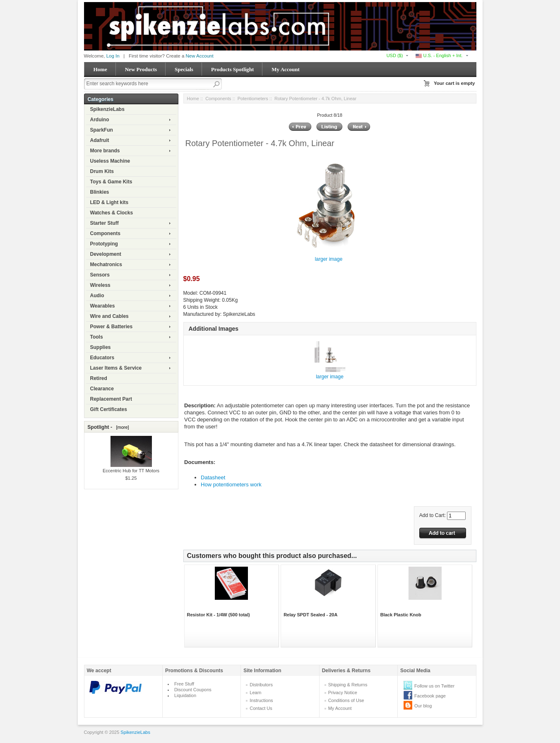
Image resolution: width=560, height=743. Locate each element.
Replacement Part (111, 399)
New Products (141, 69)
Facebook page (430, 696)
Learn (255, 693)
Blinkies (100, 192)
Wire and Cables (109, 316)
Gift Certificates (109, 409)
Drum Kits (102, 171)
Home (100, 69)
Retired (99, 378)
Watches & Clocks (112, 213)
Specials (184, 69)
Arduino (100, 120)
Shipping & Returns (348, 685)
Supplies (101, 347)
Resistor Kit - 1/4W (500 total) (219, 615)
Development (106, 254)
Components (105, 233)
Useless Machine (110, 161)
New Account (200, 56)
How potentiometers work (231, 485)
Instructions (261, 700)
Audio (97, 296)
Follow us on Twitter (434, 686)
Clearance (102, 389)
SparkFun (102, 130)
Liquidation (185, 695)
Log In (113, 56)
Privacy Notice (343, 693)
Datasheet (213, 477)
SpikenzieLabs (107, 109)
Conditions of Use (346, 700)
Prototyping (104, 244)
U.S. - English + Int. (439, 55)
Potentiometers (253, 99)
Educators (102, 358)
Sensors (100, 275)
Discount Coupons (193, 690)
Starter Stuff (105, 223)
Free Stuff (184, 684)
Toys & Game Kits (111, 182)
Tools (97, 337)
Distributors (261, 685)
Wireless (100, 285)
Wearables (103, 306)
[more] (121, 427)
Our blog (423, 706)
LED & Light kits (109, 202)
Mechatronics (106, 264)
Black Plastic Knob (401, 615)
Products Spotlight (232, 69)
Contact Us (261, 708)
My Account (286, 69)
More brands (105, 151)
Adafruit (100, 140)
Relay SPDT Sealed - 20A (310, 615)
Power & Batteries (112, 327)
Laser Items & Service (116, 368)
